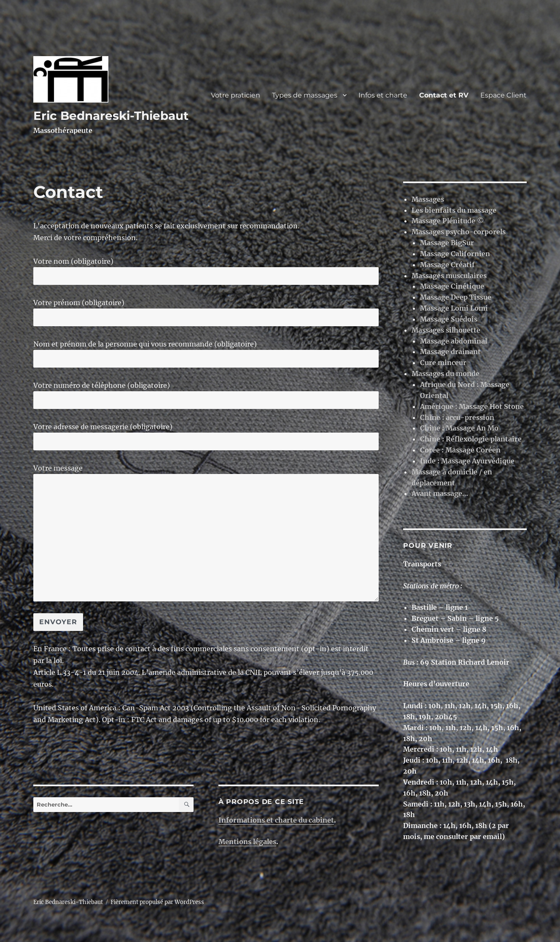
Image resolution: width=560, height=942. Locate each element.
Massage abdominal (454, 341)
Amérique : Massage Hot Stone (472, 406)
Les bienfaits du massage (454, 210)
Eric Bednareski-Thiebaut (111, 116)
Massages (428, 199)
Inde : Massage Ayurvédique (467, 461)
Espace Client (503, 95)
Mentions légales (247, 842)
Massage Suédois (449, 319)
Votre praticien (236, 95)
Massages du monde (446, 374)
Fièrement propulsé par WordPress (157, 902)
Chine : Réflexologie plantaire (471, 439)
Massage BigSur (447, 243)
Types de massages (305, 95)
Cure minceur (443, 363)
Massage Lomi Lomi (454, 308)
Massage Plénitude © (448, 221)
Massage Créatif (447, 265)
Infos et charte (383, 95)
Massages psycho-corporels (459, 232)
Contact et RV (444, 95)
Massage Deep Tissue (456, 297)
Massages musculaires (449, 276)
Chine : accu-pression (457, 417)
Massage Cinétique (452, 286)
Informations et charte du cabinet (276, 820)
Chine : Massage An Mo (459, 428)
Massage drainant (450, 352)
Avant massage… (440, 493)
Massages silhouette (446, 330)
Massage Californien (455, 254)
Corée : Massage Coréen (460, 450)
